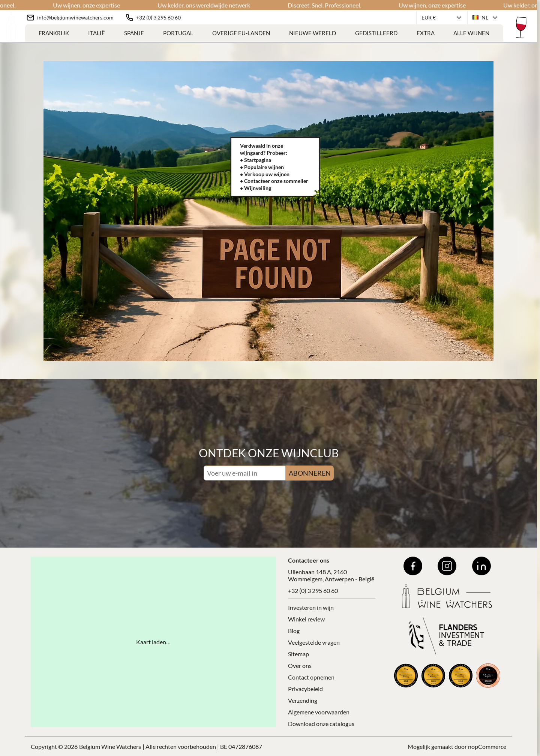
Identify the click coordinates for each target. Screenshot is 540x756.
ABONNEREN (310, 473)
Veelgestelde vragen (314, 642)
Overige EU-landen (241, 33)
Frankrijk (54, 33)
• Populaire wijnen (262, 167)
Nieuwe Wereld (313, 33)
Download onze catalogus (321, 724)
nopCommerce (487, 746)
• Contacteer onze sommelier (274, 181)
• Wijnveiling (256, 188)
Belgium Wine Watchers (110, 746)
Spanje (134, 33)
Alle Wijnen (471, 33)
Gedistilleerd (376, 33)
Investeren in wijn (311, 607)
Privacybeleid (305, 689)
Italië (97, 33)
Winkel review (306, 619)
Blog (294, 631)
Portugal (178, 33)
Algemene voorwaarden (319, 712)
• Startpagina (256, 160)
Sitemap (298, 654)
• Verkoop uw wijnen (265, 174)
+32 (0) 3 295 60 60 (313, 591)
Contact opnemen (311, 677)
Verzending (303, 700)
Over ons (300, 665)
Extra (426, 33)
